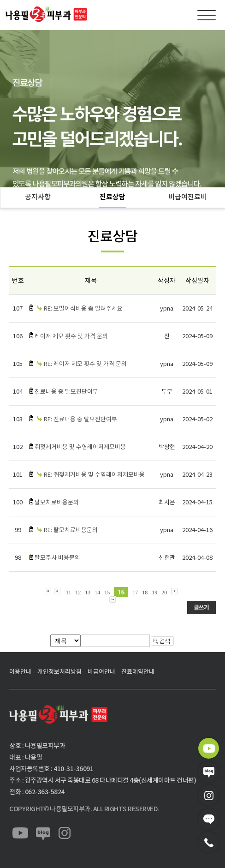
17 (135, 593)
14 (97, 593)
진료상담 (112, 197)
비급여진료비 (188, 197)
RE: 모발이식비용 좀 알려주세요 (83, 308)
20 (164, 593)
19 (154, 593)
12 (78, 593)
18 (145, 593)
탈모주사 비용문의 (57, 558)
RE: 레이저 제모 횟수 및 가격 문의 (85, 364)
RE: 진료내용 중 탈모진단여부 (80, 419)
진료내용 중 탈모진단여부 (66, 392)
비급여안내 (101, 672)
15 (107, 593)
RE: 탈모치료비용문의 (71, 530)
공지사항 (38, 197)
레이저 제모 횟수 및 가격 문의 (71, 336)
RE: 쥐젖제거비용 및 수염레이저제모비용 (94, 475)
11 (69, 593)
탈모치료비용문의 (57, 502)
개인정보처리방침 (59, 672)
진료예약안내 (138, 672)
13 (88, 593)
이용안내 (20, 672)
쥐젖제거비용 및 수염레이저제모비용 (80, 447)
